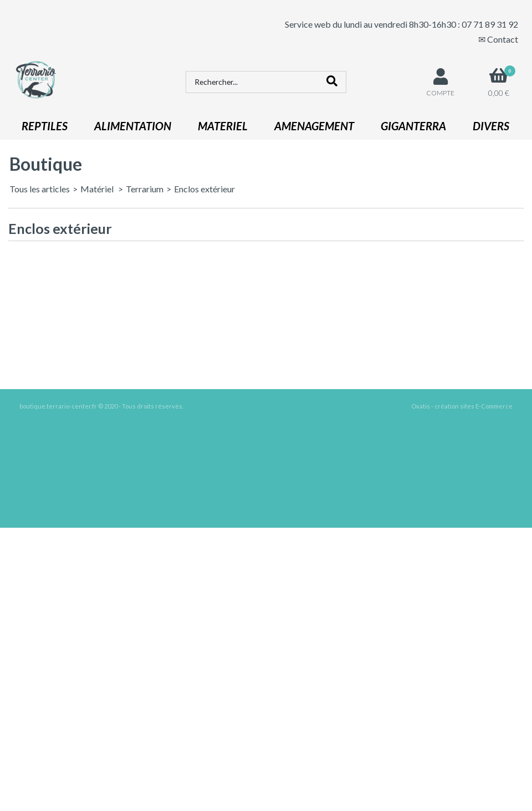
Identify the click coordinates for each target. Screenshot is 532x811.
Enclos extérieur (204, 189)
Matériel (98, 189)
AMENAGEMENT (314, 126)
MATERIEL (223, 126)
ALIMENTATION (133, 126)
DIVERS (491, 126)
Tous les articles (40, 189)
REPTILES (45, 126)
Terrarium (145, 189)
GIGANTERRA (413, 126)
